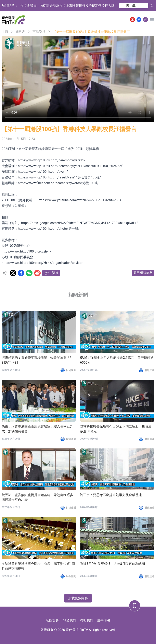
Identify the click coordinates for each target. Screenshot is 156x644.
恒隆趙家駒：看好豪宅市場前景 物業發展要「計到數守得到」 (37, 360)
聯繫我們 (87, 620)
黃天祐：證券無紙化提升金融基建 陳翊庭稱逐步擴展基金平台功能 (37, 497)
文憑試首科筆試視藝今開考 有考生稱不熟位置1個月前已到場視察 (38, 566)
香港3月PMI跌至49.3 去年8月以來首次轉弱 (112, 564)
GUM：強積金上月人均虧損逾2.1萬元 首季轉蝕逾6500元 (117, 360)
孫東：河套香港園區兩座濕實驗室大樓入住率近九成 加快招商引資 (37, 429)
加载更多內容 (78, 598)
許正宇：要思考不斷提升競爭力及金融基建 (111, 495)
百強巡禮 (39, 32)
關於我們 (69, 620)
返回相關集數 (143, 273)
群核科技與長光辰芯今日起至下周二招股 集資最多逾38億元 (116, 429)
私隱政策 (52, 620)
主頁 (5, 32)
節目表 (20, 32)
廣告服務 (104, 620)
